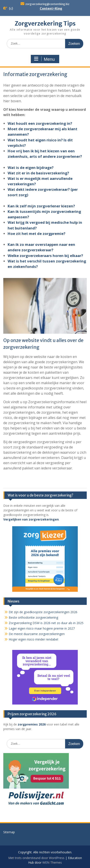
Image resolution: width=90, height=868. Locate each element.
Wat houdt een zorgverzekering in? (40, 123)
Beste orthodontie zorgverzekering (33, 617)
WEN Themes (52, 862)
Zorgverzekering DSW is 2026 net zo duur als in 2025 (46, 623)
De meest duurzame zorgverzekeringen (37, 634)
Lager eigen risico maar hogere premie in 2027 (42, 628)
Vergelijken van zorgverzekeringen (31, 519)
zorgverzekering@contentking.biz (47, 4)
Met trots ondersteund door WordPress (36, 858)
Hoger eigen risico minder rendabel (33, 639)
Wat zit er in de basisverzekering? (38, 173)
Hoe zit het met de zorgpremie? (36, 233)
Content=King (51, 9)
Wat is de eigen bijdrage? (31, 168)
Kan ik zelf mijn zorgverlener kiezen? (41, 206)
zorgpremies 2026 (32, 724)
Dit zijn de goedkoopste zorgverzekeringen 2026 (43, 612)
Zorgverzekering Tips (45, 23)
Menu (44, 59)
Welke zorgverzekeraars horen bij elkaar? (45, 256)
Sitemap (9, 832)
